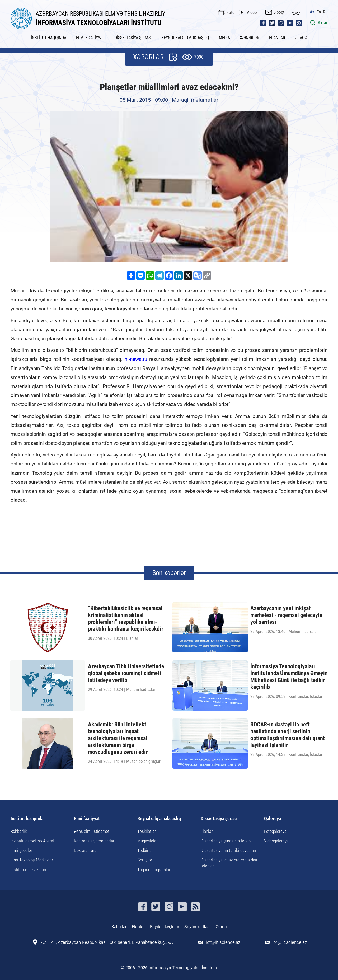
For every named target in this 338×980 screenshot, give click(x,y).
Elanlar (207, 831)
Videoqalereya (276, 841)
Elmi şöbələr (21, 850)
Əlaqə (221, 927)
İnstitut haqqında (27, 819)
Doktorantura (85, 850)
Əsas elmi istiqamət (92, 831)
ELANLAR (277, 38)
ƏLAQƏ (301, 38)
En (319, 12)
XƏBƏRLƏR (250, 38)
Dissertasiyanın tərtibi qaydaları (228, 850)
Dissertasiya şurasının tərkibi (226, 841)
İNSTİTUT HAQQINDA (49, 38)
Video (252, 12)
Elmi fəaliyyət (87, 819)
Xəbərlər (119, 927)
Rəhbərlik (19, 831)
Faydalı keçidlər (165, 927)
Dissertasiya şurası (219, 819)
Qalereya (273, 819)
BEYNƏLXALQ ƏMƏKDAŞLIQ (185, 38)
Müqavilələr (147, 841)
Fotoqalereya (275, 831)
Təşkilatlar (147, 831)
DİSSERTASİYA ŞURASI (133, 38)
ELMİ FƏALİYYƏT (90, 38)
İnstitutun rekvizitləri (28, 870)
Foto (231, 12)
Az (312, 12)
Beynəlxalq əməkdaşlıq (159, 819)
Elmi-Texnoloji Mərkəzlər (32, 860)
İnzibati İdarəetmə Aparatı (33, 841)
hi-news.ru (136, 359)
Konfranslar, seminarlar (94, 841)
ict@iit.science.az (223, 942)
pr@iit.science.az (290, 942)
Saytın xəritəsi (197, 927)
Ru (325, 12)
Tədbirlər (145, 850)
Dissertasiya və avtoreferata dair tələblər (229, 863)
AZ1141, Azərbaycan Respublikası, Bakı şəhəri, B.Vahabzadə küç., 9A (107, 942)
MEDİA (224, 38)
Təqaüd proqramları (154, 870)
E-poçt (279, 12)
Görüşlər (145, 860)
